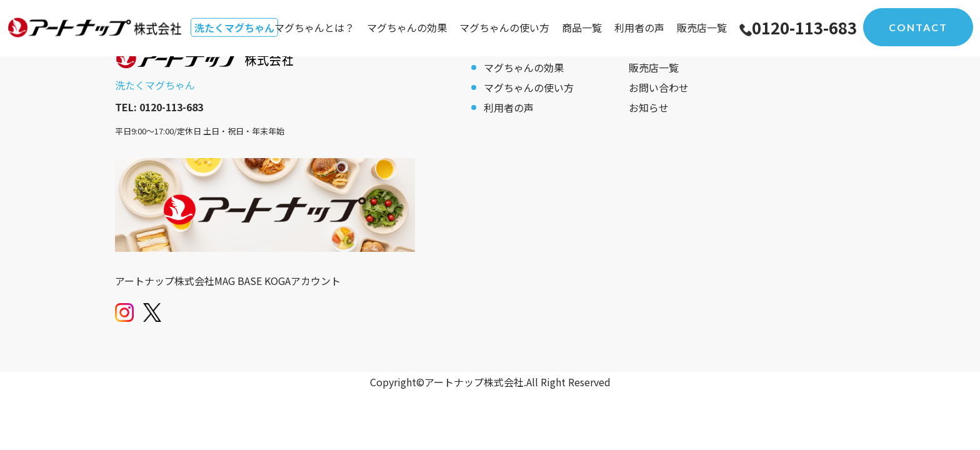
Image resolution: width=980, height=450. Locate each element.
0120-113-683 (804, 27)
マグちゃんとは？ (314, 27)
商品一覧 (582, 27)
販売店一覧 (702, 27)
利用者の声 (639, 27)
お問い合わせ (659, 87)
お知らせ (649, 107)
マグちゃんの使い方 (504, 27)
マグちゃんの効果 (407, 27)
